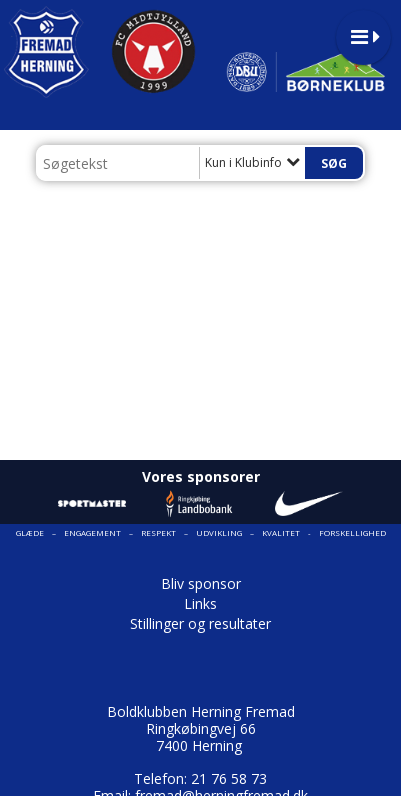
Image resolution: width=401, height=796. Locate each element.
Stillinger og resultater (200, 623)
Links (200, 603)
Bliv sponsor (201, 583)
